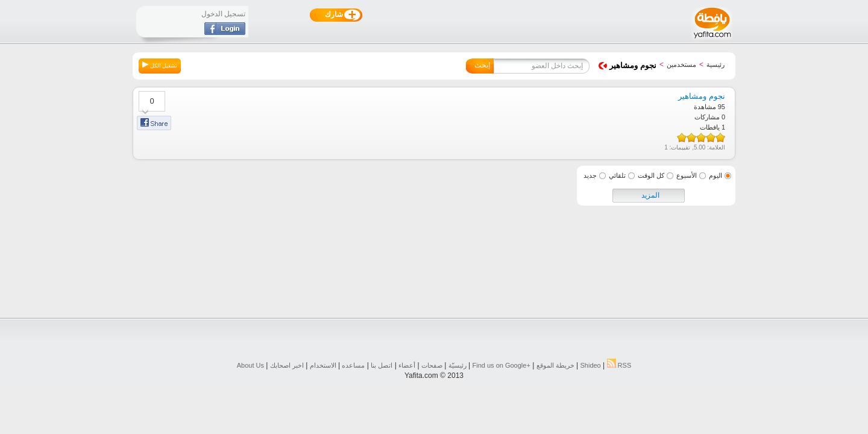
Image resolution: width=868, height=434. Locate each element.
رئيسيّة (458, 365)
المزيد (650, 195)
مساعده (353, 365)
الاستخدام (323, 365)
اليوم (715, 175)
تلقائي (617, 175)
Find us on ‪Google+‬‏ (502, 365)
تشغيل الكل (160, 65)
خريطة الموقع (555, 365)
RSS (619, 365)
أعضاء (407, 365)
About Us (250, 365)
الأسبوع (687, 175)
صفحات (432, 365)
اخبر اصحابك (287, 365)
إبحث (482, 65)
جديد (590, 175)
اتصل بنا (382, 365)
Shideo (590, 365)
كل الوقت (651, 175)
